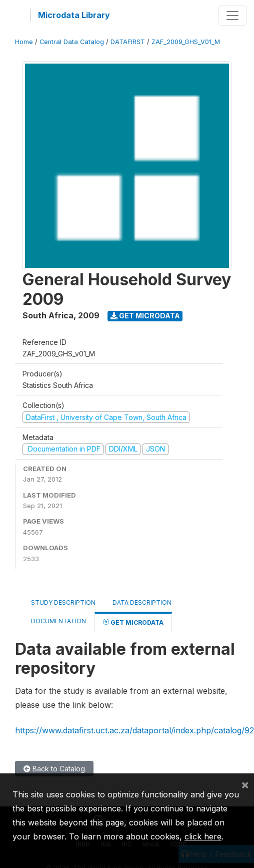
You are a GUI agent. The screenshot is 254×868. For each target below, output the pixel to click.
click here (203, 836)
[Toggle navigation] (232, 16)
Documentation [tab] (58, 621)
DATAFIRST (128, 42)
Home (24, 42)
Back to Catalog (54, 769)
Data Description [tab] (142, 602)
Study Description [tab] (63, 602)
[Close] (245, 784)
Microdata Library (74, 15)
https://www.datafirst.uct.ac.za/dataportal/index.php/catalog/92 (134, 730)
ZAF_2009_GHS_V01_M (186, 42)
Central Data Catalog (72, 42)
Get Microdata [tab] (133, 622)
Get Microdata (145, 316)
